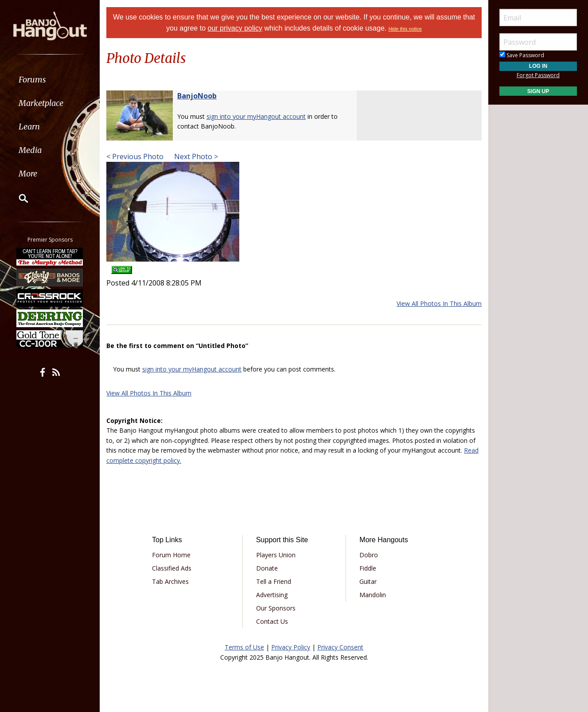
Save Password (522, 55)
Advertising (272, 595)
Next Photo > (195, 156)
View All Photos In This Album (439, 303)
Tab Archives (170, 581)
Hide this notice (405, 29)
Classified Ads (172, 568)
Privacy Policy (291, 647)
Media (30, 150)
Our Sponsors (276, 608)
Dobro (369, 555)
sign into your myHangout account (256, 116)
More (28, 174)
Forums (32, 80)
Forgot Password (538, 75)
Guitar (368, 581)
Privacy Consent (340, 647)
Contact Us (272, 621)
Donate (267, 568)
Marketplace (41, 103)
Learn (29, 127)
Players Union (276, 555)
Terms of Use (244, 647)
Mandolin (373, 595)
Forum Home (171, 555)
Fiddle (368, 568)
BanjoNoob (197, 96)
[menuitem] (50, 80)
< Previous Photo (135, 156)
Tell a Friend (274, 581)
